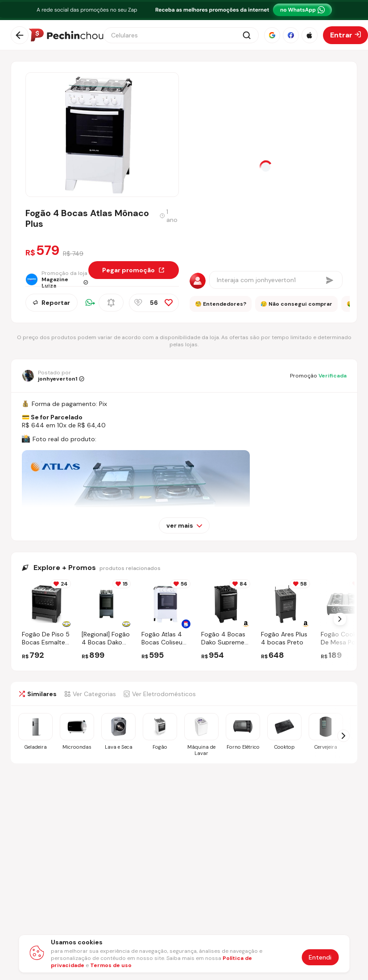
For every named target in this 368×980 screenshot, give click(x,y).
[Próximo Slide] (340, 619)
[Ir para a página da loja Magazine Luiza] (57, 279)
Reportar (52, 303)
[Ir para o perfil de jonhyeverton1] (53, 376)
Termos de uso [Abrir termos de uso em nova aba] (111, 965)
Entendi (320, 957)
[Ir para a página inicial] (66, 35)
